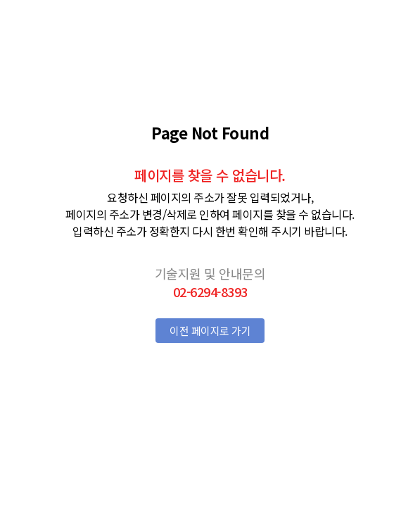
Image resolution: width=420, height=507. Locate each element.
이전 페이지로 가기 (210, 331)
